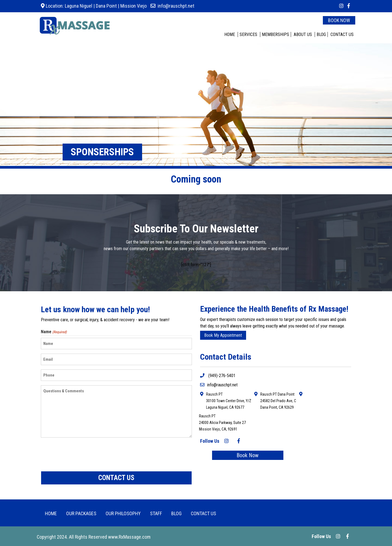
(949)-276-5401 (218, 376)
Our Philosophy (123, 513)
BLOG (321, 34)
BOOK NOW (339, 20)
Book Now (248, 455)
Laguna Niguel (78, 6)
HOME (230, 34)
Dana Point (106, 6)
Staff (156, 513)
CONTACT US (342, 34)
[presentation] (82, 454)
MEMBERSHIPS (275, 34)
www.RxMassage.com (129, 537)
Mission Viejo (134, 6)
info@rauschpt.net (176, 6)
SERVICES (248, 34)
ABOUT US (303, 34)
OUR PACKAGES (81, 513)
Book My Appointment (223, 335)
